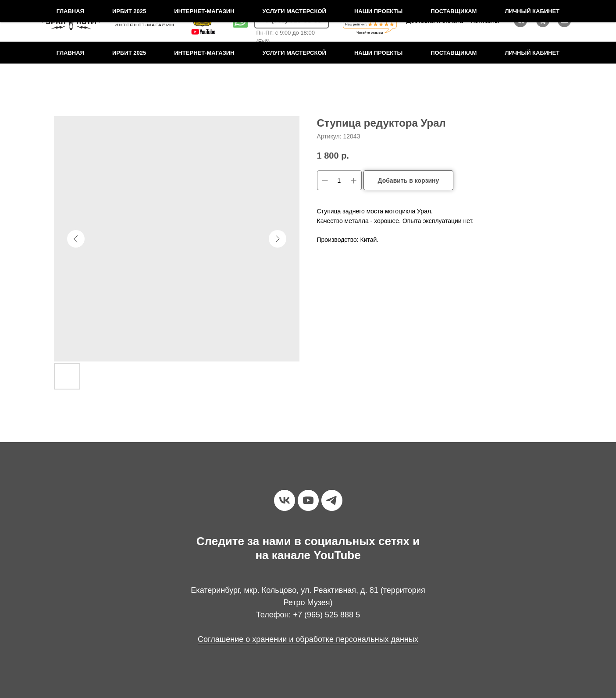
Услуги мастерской (294, 53)
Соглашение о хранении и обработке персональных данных (308, 639)
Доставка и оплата (435, 20)
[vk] (285, 500)
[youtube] (308, 500)
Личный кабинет (532, 53)
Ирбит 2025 (129, 53)
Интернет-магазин (204, 53)
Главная (70, 53)
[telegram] (332, 500)
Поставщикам (454, 53)
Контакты (485, 20)
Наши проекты (378, 53)
